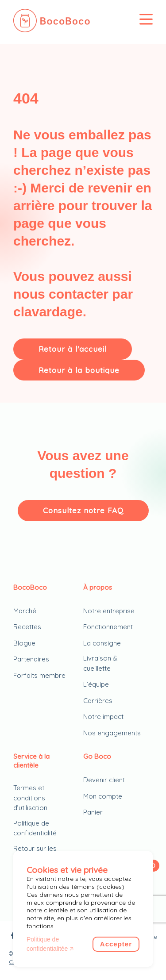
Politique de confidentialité (35, 828)
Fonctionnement (108, 627)
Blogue (24, 643)
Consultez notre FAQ (83, 510)
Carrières (98, 701)
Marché (25, 611)
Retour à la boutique (79, 370)
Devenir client (104, 780)
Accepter (116, 944)
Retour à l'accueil (73, 349)
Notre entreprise (109, 611)
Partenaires (31, 659)
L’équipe (96, 684)
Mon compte (103, 796)
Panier (93, 812)
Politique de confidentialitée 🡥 (50, 944)
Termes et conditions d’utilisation (30, 798)
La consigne (102, 643)
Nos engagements (112, 733)
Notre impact (103, 717)
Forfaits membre (39, 675)
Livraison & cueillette (100, 663)
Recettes (27, 627)
